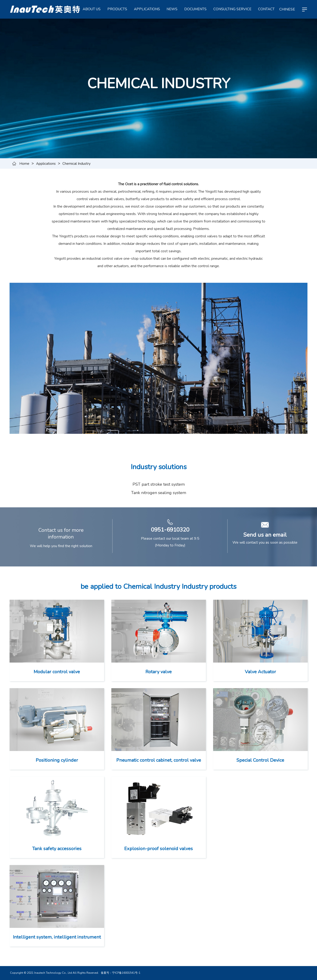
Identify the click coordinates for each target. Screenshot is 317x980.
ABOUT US (92, 9)
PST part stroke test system (159, 484)
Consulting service (232, 9)
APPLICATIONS (147, 9)
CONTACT (266, 9)
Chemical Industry (77, 164)
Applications (46, 164)
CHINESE (287, 9)
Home (24, 164)
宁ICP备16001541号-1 (126, 973)
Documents (195, 9)
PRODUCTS (117, 9)
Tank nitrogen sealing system (159, 493)
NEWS (172, 9)
